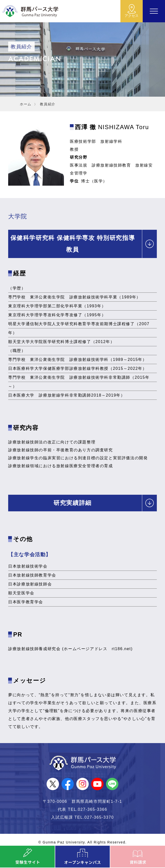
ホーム (26, 104)
